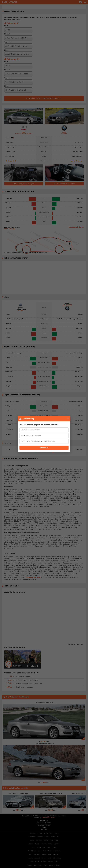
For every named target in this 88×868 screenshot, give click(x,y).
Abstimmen (44, 448)
